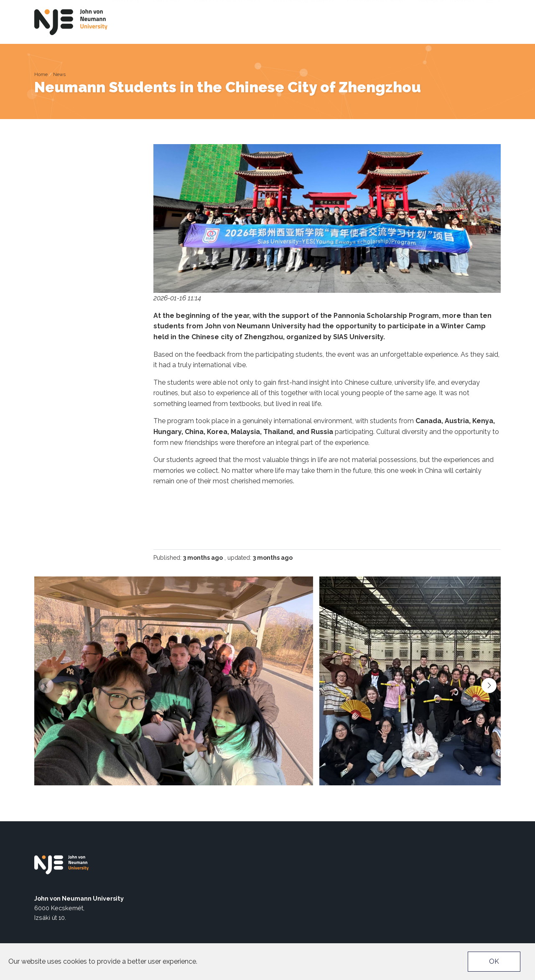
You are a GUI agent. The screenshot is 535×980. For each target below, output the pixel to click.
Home (41, 74)
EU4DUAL (433, 7)
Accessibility (369, 7)
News (59, 74)
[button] (489, 685)
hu (490, 21)
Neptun (404, 7)
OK (494, 961)
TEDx (459, 7)
